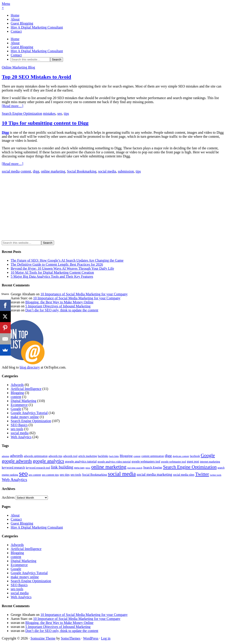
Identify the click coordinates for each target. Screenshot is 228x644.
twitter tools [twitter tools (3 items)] (216, 475)
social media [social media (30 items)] (122, 474)
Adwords (17, 385)
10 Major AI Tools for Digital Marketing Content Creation (52, 272)
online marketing (53, 171)
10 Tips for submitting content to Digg (45, 123)
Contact (16, 31)
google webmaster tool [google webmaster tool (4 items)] (174, 462)
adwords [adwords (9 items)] (16, 456)
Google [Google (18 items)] (208, 455)
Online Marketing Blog (18, 67)
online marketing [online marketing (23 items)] (109, 467)
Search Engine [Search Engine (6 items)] (153, 467)
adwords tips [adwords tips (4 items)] (55, 456)
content (26, 171)
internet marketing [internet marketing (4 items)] (210, 462)
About (15, 19)
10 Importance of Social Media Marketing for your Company (84, 294)
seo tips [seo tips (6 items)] (65, 475)
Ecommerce (19, 405)
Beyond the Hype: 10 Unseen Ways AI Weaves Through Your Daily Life (62, 268)
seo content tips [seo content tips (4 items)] (50, 475)
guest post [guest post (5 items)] (193, 462)
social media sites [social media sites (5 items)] (184, 475)
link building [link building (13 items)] (62, 467)
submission (126, 171)
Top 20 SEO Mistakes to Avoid (36, 77)
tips (66, 114)
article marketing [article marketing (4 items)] (88, 456)
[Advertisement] (39, 208)
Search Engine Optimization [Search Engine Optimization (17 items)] (190, 467)
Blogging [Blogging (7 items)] (126, 456)
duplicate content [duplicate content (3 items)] (181, 456)
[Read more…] (12, 106)
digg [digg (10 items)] (168, 456)
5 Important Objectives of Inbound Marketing (58, 306)
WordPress (91, 638)
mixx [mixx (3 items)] (88, 468)
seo (60, 114)
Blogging (17, 393)
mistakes (49, 114)
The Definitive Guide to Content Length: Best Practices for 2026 (57, 264)
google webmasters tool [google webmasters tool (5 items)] (146, 462)
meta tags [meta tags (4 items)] (79, 468)
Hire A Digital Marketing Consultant (37, 27)
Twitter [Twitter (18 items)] (202, 474)
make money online (25, 417)
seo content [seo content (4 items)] (35, 475)
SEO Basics (19, 425)
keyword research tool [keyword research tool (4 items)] (38, 468)
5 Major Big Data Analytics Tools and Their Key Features (52, 276)
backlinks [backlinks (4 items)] (103, 456)
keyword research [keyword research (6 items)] (13, 467)
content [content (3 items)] (137, 456)
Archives (8, 497)
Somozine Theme (43, 638)
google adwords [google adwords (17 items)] (17, 461)
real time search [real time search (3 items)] (135, 468)
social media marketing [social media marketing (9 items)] (155, 474)
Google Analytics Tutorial (29, 413)
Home (15, 15)
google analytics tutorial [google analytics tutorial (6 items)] (81, 461)
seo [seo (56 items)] (23, 473)
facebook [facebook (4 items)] (195, 456)
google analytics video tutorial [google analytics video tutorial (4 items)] (114, 462)
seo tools (17, 429)
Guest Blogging (22, 23)
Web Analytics (21, 437)
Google (16, 409)
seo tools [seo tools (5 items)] (76, 475)
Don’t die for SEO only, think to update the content (62, 310)
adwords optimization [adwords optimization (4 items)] (36, 456)
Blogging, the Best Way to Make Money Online (59, 302)
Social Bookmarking (82, 171)
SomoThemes (71, 638)
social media (11, 171)
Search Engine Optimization (22, 114)
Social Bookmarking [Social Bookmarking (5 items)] (94, 475)
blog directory (30, 367)
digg (36, 171)
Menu (6, 4)
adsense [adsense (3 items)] (5, 456)
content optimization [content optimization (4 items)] (153, 456)
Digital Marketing (23, 401)
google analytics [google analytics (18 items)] (48, 461)
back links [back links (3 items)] (114, 456)
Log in (106, 638)
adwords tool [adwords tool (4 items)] (70, 456)
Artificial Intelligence (26, 389)
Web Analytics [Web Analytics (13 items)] (14, 480)
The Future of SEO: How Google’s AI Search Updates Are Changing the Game (67, 260)
